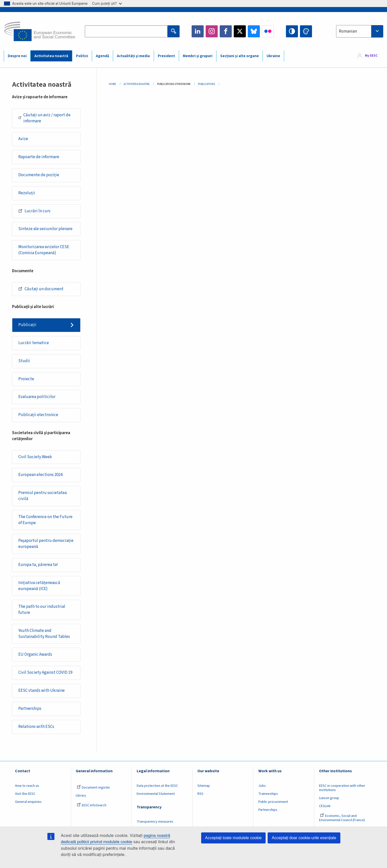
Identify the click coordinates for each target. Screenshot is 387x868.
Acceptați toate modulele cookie (234, 838)
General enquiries (28, 802)
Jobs (262, 786)
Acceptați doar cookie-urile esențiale (304, 838)
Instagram (212, 31)
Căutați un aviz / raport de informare (44, 118)
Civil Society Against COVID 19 (45, 672)
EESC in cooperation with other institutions (342, 788)
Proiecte (26, 379)
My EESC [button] (371, 56)
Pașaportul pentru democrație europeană (46, 544)
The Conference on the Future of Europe (45, 520)
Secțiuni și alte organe (240, 56)
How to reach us (27, 786)
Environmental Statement (156, 794)
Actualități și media (133, 56)
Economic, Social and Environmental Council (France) (342, 818)
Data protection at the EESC (157, 786)
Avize (23, 139)
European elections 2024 (40, 475)
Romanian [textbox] (348, 31)
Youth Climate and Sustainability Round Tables (44, 634)
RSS (200, 794)
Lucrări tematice (34, 343)
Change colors (306, 31)
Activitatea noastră (51, 56)
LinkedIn (198, 31)
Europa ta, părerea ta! (38, 565)
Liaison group (329, 798)
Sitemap (204, 786)
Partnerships (30, 709)
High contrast (292, 31)
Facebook (226, 31)
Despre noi (17, 56)
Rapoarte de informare (39, 157)
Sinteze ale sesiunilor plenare (45, 229)
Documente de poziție (39, 175)
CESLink (325, 806)
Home (112, 84)
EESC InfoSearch (92, 805)
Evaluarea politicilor (37, 397)
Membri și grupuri (198, 56)
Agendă (102, 56)
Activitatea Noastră (137, 84)
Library (81, 796)
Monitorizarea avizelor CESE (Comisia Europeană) (44, 250)
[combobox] (360, 31)
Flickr (268, 31)
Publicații (27, 325)
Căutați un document (41, 289)
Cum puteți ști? (107, 3)
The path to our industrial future (42, 610)
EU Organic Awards (35, 654)
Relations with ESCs (36, 727)
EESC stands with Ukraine (42, 691)
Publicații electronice (38, 415)
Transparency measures (155, 822)
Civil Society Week (35, 457)
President (166, 56)
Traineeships (268, 794)
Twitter (240, 31)
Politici (82, 56)
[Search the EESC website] (126, 31)
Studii (24, 361)
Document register (93, 788)
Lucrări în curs (34, 211)
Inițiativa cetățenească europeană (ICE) (39, 586)
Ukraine (273, 56)
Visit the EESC (25, 794)
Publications (206, 84)
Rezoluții (27, 193)
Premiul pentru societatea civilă (43, 496)
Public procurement (273, 802)
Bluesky (254, 31)
